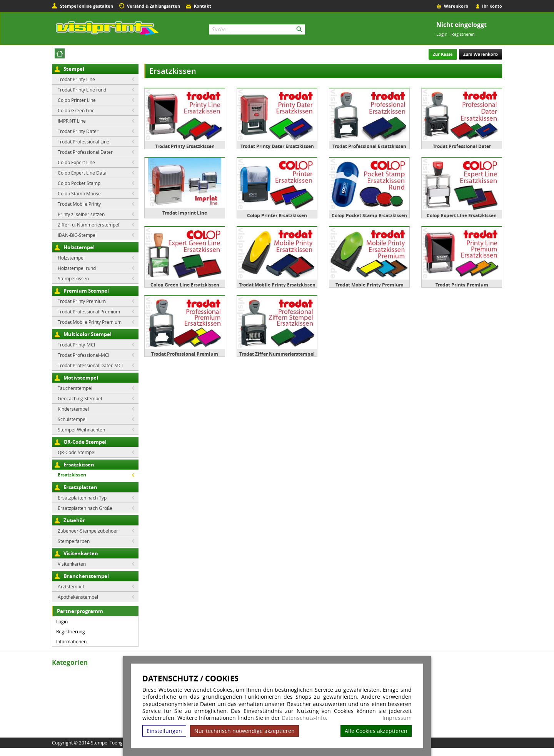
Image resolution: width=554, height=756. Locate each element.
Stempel (74, 69)
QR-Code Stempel (85, 442)
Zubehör (74, 520)
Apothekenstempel (78, 597)
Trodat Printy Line (76, 79)
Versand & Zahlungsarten (154, 6)
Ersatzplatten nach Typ (82, 498)
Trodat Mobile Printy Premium (90, 322)
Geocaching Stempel (80, 398)
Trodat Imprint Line (185, 213)
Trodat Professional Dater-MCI (90, 365)
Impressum (397, 718)
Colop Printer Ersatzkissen (277, 216)
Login (442, 34)
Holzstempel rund (77, 268)
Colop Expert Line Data (82, 173)
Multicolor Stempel (88, 334)
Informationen (71, 641)
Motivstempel (81, 378)
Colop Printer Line (77, 100)
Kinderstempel (73, 409)
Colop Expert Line (76, 162)
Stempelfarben (74, 541)
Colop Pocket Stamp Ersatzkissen (369, 216)
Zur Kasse (443, 54)
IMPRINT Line (72, 121)
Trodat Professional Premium (89, 311)
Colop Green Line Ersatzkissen (185, 285)
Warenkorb (456, 6)
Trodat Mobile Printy (79, 204)
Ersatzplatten (80, 487)
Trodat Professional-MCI (83, 355)
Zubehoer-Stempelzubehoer (88, 531)
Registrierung (71, 631)
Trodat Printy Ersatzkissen (185, 146)
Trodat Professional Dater (85, 152)
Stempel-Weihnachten (81, 430)
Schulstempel (72, 419)
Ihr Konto (492, 6)
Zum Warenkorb (481, 54)
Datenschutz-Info (304, 718)
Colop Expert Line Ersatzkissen (462, 216)
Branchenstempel (86, 576)
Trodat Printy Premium (82, 301)
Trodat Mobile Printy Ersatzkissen (277, 285)
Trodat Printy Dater (78, 131)
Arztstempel (71, 586)
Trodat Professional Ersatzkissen (369, 146)
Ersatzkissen (79, 465)
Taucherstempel (75, 388)
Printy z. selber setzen (81, 214)
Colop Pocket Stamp (79, 183)
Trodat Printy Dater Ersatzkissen (277, 146)
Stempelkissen (73, 278)
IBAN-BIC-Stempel (77, 235)
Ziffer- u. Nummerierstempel (88, 225)
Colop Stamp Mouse (79, 193)
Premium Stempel (86, 291)
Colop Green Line (76, 110)
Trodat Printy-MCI (76, 345)
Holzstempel (79, 247)
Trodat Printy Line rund (82, 90)
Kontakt (203, 6)
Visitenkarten (81, 553)
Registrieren (463, 34)
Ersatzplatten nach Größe (85, 508)
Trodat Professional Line (83, 142)
